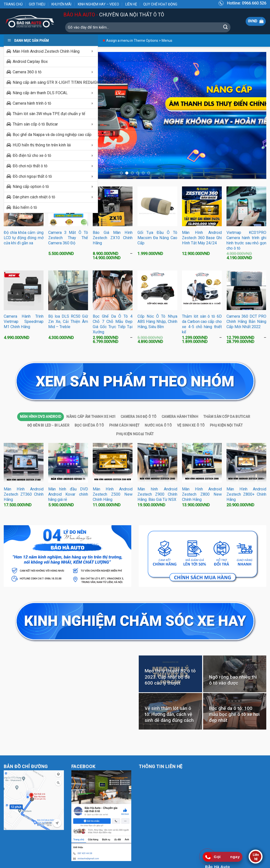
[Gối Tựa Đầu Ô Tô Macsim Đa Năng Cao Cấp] (157, 207)
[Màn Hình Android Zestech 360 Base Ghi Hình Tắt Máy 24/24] (202, 207)
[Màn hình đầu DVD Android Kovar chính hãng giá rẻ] (68, 463)
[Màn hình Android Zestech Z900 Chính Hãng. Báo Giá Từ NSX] (157, 463)
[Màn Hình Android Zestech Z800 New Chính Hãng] (202, 463)
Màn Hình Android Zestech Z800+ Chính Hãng (246, 495)
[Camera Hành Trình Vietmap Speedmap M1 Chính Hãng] (24, 291)
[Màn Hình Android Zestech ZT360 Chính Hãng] (24, 463)
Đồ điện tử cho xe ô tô (32, 155)
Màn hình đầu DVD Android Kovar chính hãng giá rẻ (68, 495)
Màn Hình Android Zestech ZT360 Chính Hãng (24, 495)
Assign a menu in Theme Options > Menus (139, 41)
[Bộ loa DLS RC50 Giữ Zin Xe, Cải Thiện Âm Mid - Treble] (68, 291)
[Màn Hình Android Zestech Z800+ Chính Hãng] (246, 463)
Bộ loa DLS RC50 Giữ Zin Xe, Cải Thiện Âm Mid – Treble (68, 322)
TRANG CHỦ (13, 4)
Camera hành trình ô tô (32, 103)
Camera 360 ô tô (27, 72)
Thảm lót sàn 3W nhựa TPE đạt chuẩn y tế (49, 114)
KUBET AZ (14, 834)
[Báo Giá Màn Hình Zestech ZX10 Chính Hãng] (113, 207)
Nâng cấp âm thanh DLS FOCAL (40, 93)
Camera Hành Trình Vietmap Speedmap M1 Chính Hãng (24, 322)
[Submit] (225, 27)
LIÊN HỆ (131, 4)
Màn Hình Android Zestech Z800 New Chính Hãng (202, 495)
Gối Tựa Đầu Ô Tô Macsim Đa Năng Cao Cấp (157, 238)
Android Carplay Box (30, 62)
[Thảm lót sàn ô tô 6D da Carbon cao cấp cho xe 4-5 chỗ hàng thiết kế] (202, 291)
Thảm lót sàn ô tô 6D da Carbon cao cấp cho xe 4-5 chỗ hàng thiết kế (202, 324)
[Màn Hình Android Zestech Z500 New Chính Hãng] (113, 463)
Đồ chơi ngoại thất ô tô (32, 176)
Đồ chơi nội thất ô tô (30, 166)
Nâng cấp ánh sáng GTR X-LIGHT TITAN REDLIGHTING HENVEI (55, 82)
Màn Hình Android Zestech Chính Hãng (46, 51)
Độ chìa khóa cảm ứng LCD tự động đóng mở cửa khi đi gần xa (24, 238)
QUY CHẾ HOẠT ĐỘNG (160, 4)
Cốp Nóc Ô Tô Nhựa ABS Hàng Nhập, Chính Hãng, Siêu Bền (157, 322)
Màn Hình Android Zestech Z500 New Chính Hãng (113, 495)
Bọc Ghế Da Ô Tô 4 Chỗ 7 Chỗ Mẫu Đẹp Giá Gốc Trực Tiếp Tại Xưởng (113, 324)
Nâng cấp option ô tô (31, 187)
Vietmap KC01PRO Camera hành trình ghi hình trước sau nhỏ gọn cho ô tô (246, 241)
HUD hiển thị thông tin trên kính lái (42, 145)
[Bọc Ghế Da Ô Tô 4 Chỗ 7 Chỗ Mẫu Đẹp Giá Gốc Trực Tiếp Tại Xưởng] (113, 291)
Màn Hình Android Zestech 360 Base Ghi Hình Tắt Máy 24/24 (202, 238)
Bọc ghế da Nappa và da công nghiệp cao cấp (52, 135)
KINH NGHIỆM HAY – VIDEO (98, 4)
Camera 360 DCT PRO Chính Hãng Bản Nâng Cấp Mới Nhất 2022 (246, 322)
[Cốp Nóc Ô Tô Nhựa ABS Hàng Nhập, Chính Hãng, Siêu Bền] (157, 291)
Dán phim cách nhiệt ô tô (34, 197)
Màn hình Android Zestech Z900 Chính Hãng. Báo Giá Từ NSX (157, 495)
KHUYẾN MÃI (61, 4)
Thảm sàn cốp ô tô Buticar (35, 124)
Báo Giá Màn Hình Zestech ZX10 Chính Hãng (113, 238)
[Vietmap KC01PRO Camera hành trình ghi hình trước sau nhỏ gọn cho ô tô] (246, 207)
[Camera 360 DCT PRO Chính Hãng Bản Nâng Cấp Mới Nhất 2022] (246, 291)
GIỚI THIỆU (37, 4)
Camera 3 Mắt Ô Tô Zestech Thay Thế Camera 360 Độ (68, 238)
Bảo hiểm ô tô (25, 207)
